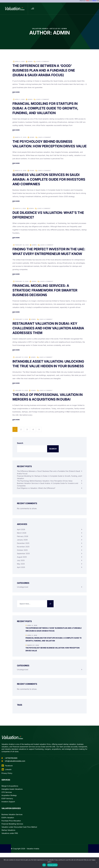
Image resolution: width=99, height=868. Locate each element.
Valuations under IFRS (10, 843)
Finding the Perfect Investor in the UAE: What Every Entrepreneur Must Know (47, 258)
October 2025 (22, 559)
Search (20, 452)
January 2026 (22, 549)
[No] (96, 863)
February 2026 (23, 546)
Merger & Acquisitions (10, 795)
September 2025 (23, 563)
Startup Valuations (8, 839)
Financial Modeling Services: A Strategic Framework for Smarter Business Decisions (46, 299)
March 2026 (22, 542)
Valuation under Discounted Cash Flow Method (19, 836)
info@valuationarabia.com (15, 770)
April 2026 (21, 539)
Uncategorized (23, 596)
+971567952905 (11, 767)
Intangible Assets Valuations (12, 798)
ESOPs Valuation (8, 827)
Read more (16, 92)
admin (30, 61)
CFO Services (7, 802)
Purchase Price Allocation (11, 830)
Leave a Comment (43, 61)
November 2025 (23, 556)
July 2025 (21, 570)
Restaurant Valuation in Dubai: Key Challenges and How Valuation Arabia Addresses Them (49, 337)
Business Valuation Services (12, 824)
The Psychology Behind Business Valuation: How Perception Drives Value (45, 146)
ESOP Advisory (7, 808)
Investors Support (8, 811)
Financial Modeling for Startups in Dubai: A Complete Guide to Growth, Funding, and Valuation (46, 108)
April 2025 (21, 577)
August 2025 (22, 566)
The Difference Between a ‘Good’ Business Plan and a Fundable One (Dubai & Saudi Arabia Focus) (45, 70)
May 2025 (21, 573)
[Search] (50, 613)
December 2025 (23, 552)
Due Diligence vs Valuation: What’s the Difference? (36, 497)
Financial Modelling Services (12, 833)
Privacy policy (52, 865)
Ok (44, 865)
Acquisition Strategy (9, 805)
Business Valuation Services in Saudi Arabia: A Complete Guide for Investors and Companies (47, 184)
